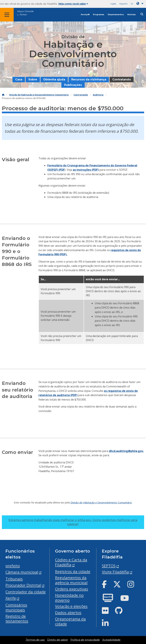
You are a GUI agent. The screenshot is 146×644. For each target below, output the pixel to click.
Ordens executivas (72, 589)
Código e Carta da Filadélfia (71, 562)
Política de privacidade (85, 640)
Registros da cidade (73, 572)
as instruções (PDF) (86, 170)
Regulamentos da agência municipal (71, 580)
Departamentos (116, 15)
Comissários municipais (16, 607)
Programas (99, 15)
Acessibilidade (111, 640)
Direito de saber (58, 640)
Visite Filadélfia (115, 572)
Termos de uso (35, 640)
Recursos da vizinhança (89, 79)
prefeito (13, 566)
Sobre (33, 79)
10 (132, 4)
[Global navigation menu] (7, 15)
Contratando (122, 79)
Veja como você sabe (73, 4)
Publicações (73, 85)
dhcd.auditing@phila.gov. (126, 451)
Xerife (11, 598)
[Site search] (142, 14)
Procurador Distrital (23, 585)
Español (123, 4)
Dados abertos (68, 613)
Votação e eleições (71, 606)
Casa (19, 79)
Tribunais (14, 579)
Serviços (85, 15)
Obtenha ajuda (54, 79)
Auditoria (98, 95)
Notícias (132, 15)
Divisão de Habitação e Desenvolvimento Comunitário (39, 95)
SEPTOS (109, 566)
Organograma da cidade (70, 621)
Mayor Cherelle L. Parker (25, 13)
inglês (113, 4)
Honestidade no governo (69, 598)
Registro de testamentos (17, 619)
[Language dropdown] (141, 3)
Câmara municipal (22, 572)
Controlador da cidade (26, 592)
